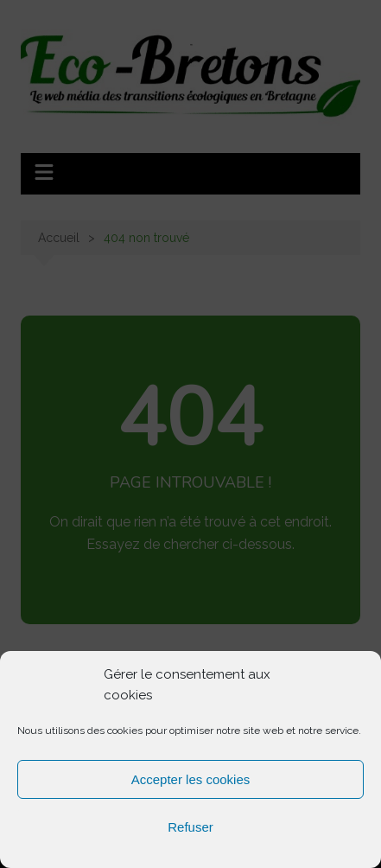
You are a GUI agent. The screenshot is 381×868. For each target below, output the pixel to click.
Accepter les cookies (191, 779)
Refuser (190, 827)
